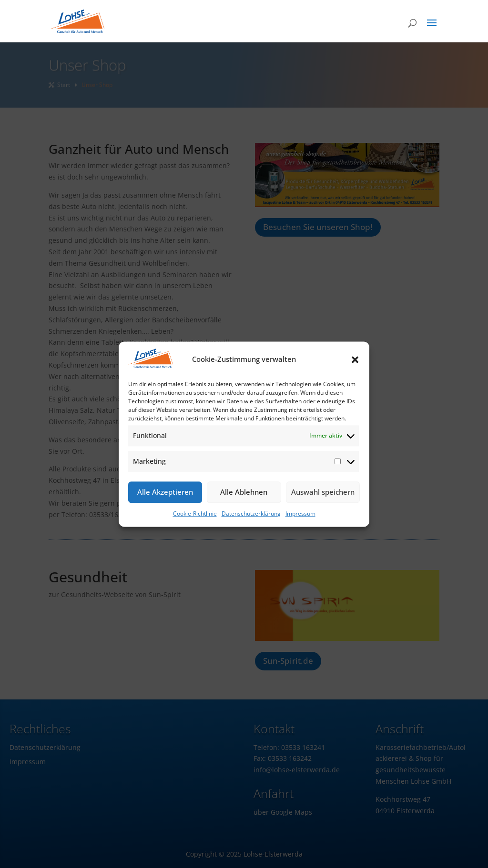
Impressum (300, 514)
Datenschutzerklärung (251, 514)
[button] (355, 359)
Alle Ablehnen (244, 492)
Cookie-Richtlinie (195, 514)
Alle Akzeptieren (165, 492)
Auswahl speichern (323, 492)
